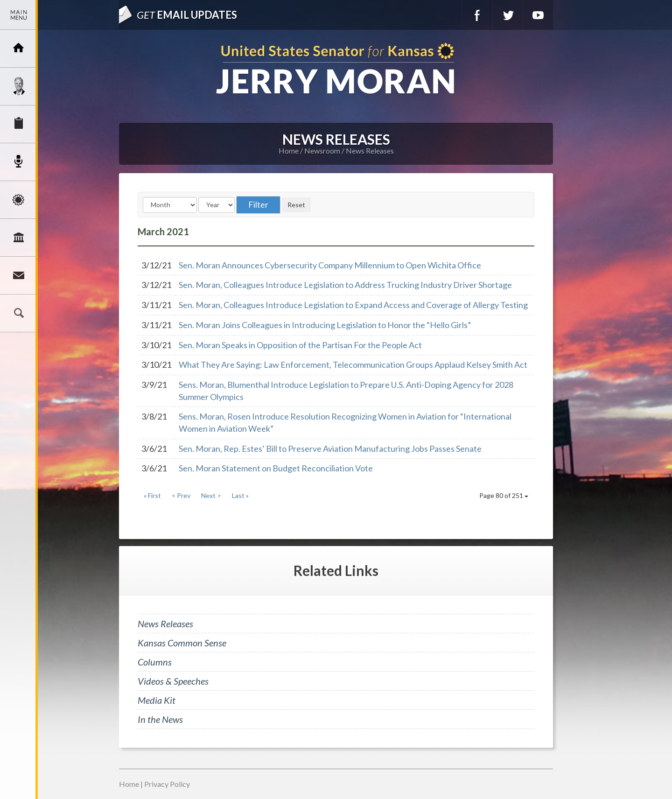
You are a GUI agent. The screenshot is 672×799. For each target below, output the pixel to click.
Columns (155, 662)
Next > (211, 495)
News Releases (370, 151)
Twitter (508, 15)
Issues (19, 200)
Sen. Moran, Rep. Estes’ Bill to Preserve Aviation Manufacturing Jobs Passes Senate (330, 449)
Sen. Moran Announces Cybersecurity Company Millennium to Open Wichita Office (330, 265)
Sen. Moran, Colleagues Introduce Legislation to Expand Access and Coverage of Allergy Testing (353, 305)
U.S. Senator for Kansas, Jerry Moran (336, 69)
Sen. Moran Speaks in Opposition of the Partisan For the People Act (300, 345)
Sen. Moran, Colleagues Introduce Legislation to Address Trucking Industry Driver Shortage (345, 285)
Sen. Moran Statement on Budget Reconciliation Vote (276, 468)
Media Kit (157, 700)
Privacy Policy (167, 784)
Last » (240, 495)
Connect (19, 275)
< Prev (181, 495)
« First (152, 495)
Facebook (477, 15)
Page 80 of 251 (504, 495)
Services (19, 124)
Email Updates (187, 15)
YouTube (538, 15)
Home (289, 151)
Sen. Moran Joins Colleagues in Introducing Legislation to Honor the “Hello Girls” (325, 325)
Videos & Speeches (173, 681)
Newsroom (19, 162)
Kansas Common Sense (182, 643)
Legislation (19, 238)
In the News (160, 719)
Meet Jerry (19, 86)
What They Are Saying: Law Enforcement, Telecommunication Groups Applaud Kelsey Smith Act (353, 364)
